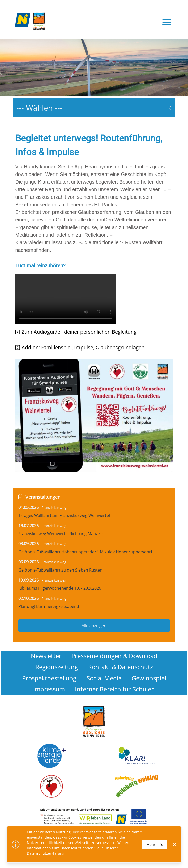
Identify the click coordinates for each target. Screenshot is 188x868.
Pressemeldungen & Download (114, 656)
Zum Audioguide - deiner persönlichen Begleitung (79, 332)
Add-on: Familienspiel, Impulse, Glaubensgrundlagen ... (86, 347)
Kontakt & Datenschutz (120, 667)
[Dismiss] (174, 845)
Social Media (104, 678)
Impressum (49, 689)
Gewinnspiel (149, 678)
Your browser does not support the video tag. (66, 299)
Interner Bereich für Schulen (115, 689)
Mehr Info (155, 844)
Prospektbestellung (49, 678)
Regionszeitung (57, 667)
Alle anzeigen (94, 626)
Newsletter (46, 656)
